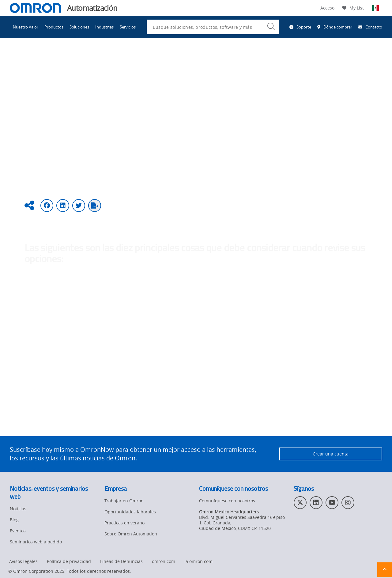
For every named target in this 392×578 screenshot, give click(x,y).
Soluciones (79, 27)
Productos (54, 27)
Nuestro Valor (26, 27)
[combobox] (213, 27)
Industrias (104, 27)
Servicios (128, 27)
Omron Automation (30, 57)
